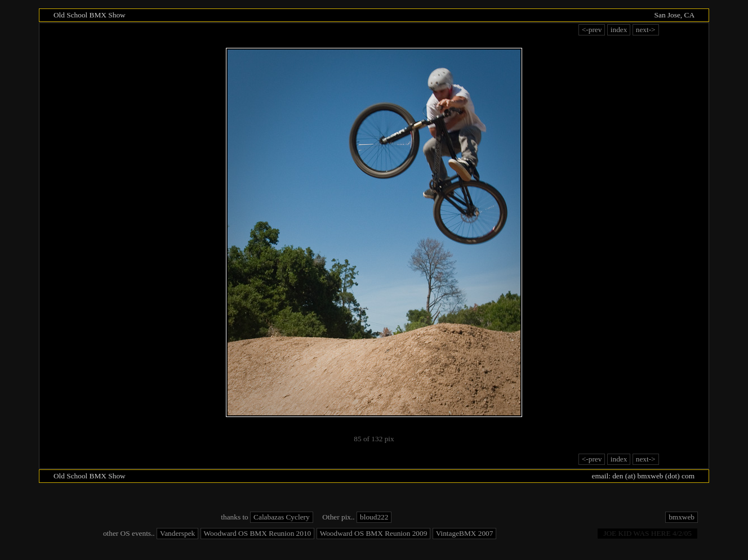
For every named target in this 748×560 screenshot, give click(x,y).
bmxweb (682, 517)
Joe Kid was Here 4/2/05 (647, 533)
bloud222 (374, 517)
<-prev (592, 30)
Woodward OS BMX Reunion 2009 (374, 533)
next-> (646, 30)
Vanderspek (177, 533)
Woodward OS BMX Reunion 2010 (258, 533)
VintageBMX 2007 (465, 533)
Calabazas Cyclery (282, 517)
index (619, 30)
